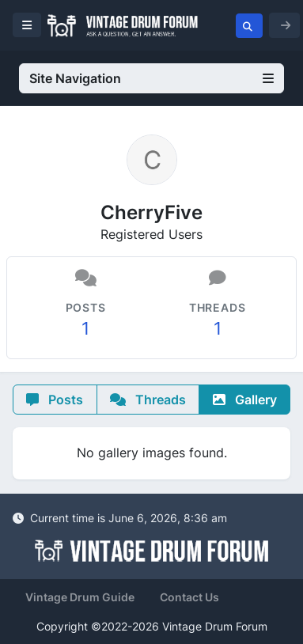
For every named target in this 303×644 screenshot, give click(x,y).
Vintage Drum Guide (80, 597)
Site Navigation (151, 78)
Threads (148, 400)
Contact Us (189, 597)
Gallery (245, 400)
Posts (55, 400)
